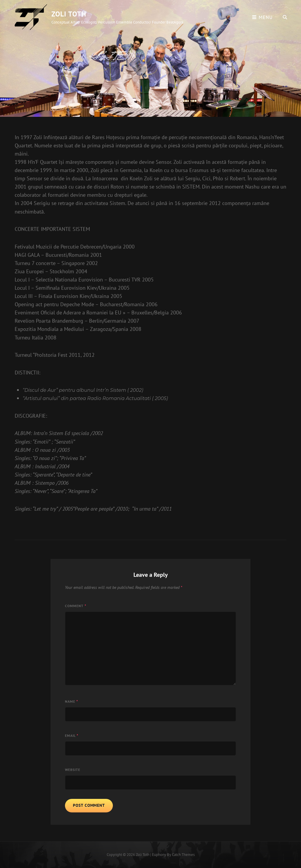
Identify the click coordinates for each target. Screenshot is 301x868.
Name (72, 701)
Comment (76, 606)
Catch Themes (183, 855)
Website (73, 770)
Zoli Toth (69, 14)
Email (72, 735)
